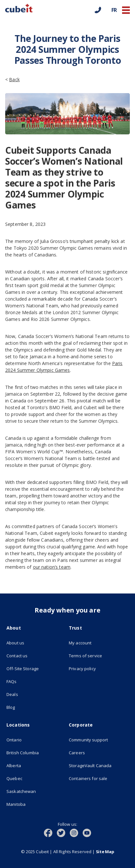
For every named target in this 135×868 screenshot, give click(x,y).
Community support (88, 740)
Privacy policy (82, 669)
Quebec (14, 778)
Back (14, 79)
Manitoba (16, 804)
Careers (77, 753)
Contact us (17, 656)
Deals (12, 694)
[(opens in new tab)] (50, 832)
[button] (126, 10)
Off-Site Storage (36, 668)
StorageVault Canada (99, 765)
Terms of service (99, 655)
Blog (11, 707)
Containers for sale (88, 778)
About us (15, 643)
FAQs (12, 681)
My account (80, 643)
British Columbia (23, 753)
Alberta (14, 766)
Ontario (14, 740)
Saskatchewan (21, 791)
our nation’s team (52, 567)
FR (114, 10)
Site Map (105, 852)
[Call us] (98, 10)
